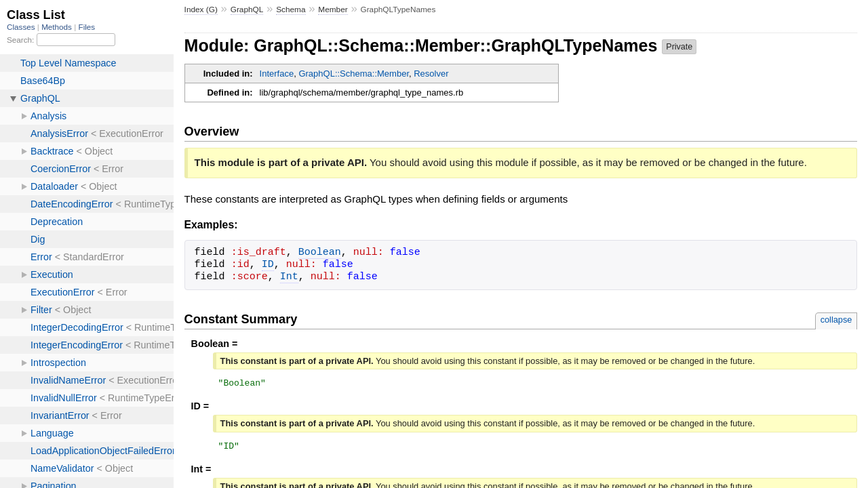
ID (268, 265)
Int (289, 277)
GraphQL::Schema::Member (354, 74)
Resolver (431, 74)
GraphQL (247, 9)
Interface (277, 74)
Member (333, 9)
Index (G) (201, 9)
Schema (291, 9)
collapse (836, 320)
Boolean (320, 253)
